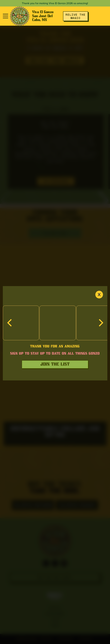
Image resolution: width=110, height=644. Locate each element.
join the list (55, 364)
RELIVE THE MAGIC (75, 16)
